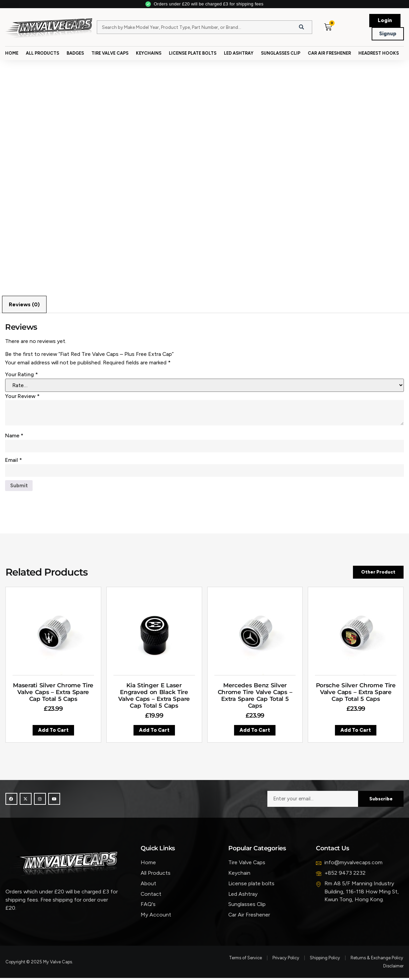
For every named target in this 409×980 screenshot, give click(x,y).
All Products (42, 53)
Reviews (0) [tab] (24, 305)
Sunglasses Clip (281, 53)
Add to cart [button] (53, 733)
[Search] (302, 27)
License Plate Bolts (193, 53)
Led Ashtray (239, 53)
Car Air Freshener (329, 53)
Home (12, 53)
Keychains (149, 53)
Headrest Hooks (379, 53)
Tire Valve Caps (110, 53)
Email (14, 461)
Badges (75, 53)
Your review (22, 396)
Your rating (22, 375)
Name (14, 436)
